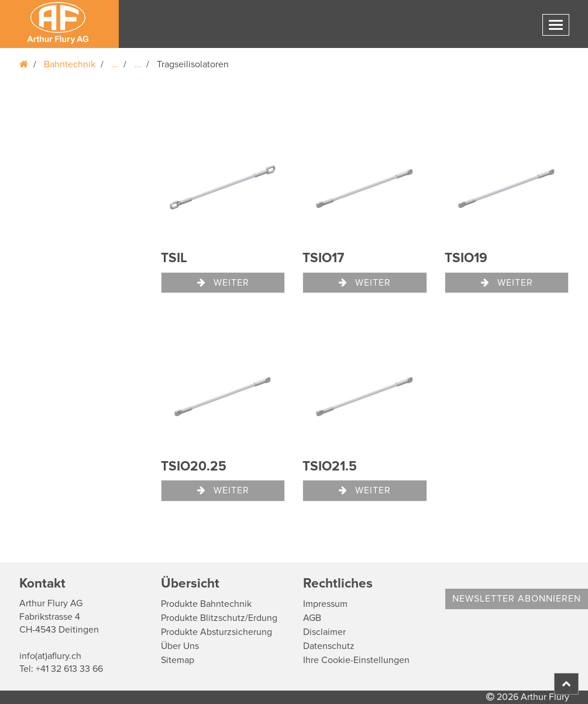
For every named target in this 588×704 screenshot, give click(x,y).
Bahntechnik (70, 64)
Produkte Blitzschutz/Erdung (219, 618)
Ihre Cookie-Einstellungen (356, 660)
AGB (312, 618)
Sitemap (178, 660)
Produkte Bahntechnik (206, 604)
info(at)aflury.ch (50, 656)
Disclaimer (324, 632)
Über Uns (180, 646)
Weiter (223, 283)
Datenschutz (329, 646)
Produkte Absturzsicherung (216, 632)
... (115, 64)
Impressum (325, 604)
